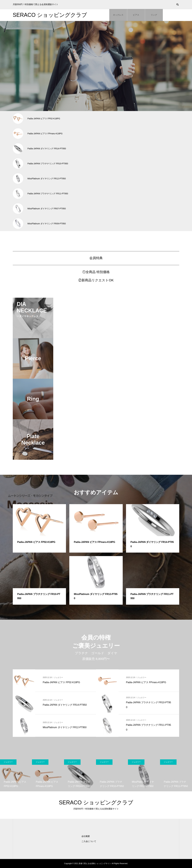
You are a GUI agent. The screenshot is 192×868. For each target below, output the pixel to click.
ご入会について (89, 841)
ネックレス (118, 15)
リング (154, 15)
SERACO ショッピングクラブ (50, 15)
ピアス (136, 15)
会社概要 (86, 836)
